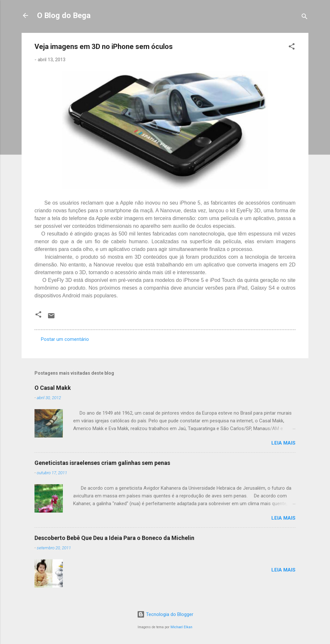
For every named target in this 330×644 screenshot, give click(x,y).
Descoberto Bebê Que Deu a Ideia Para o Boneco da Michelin (114, 538)
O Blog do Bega (64, 15)
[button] (292, 48)
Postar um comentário (65, 339)
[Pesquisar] (305, 18)
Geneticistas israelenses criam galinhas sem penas (102, 463)
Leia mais (283, 443)
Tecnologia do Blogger (165, 614)
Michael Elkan (181, 627)
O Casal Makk (53, 388)
